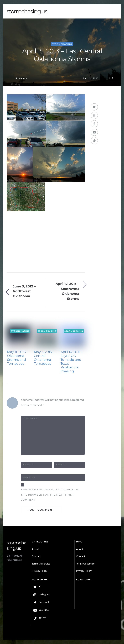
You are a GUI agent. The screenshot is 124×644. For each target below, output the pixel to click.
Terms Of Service (41, 563)
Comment (31, 419)
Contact (36, 556)
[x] (94, 107)
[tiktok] (94, 141)
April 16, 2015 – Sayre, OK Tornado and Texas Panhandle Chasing (72, 361)
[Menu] (113, 9)
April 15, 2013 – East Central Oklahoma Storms (62, 55)
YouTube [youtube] (40, 610)
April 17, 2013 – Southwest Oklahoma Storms (67, 291)
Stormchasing (62, 44)
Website (29, 477)
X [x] (36, 586)
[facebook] (94, 124)
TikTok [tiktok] (39, 617)
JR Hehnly (21, 78)
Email (62, 465)
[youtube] (94, 132)
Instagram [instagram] (41, 594)
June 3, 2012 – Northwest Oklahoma (24, 291)
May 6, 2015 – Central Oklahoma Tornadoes (44, 358)
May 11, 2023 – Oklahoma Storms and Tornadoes (18, 358)
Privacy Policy (40, 571)
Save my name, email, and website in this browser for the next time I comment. (50, 495)
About (35, 549)
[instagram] (94, 115)
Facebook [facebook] (41, 602)
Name (28, 465)
